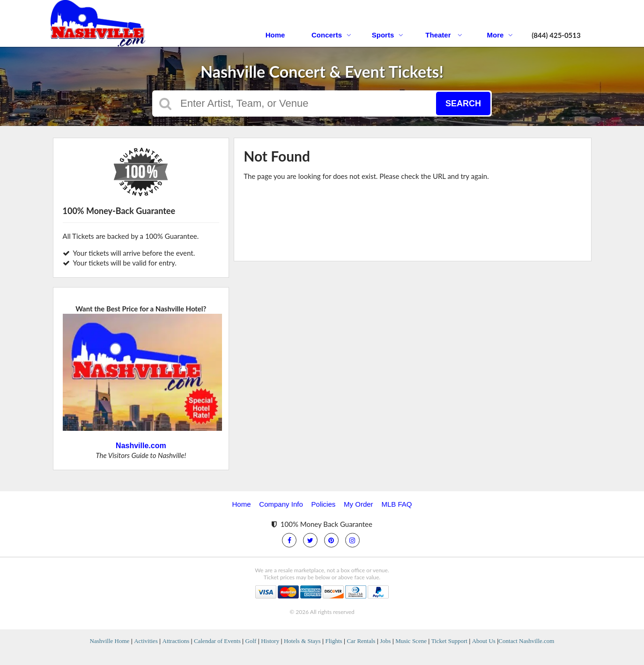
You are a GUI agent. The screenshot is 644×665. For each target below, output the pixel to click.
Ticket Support (449, 641)
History (270, 641)
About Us (484, 641)
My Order (359, 504)
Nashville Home (110, 641)
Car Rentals (361, 641)
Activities (146, 641)
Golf (251, 641)
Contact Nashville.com (526, 641)
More (500, 35)
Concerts (331, 35)
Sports (388, 35)
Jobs (385, 641)
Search (463, 103)
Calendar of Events (217, 641)
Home (275, 35)
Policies (324, 504)
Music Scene (411, 641)
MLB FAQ (396, 504)
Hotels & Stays (302, 641)
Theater (444, 35)
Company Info (281, 504)
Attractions (176, 641)
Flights (333, 641)
